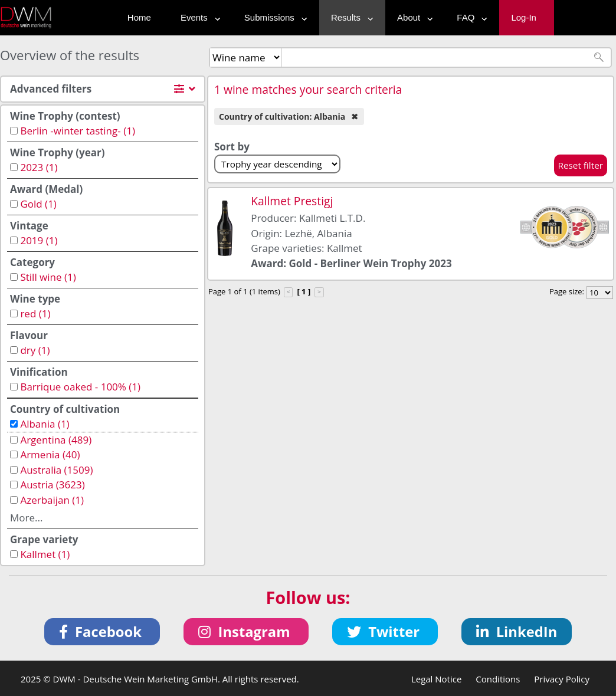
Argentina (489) (56, 440)
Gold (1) (38, 204)
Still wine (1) (48, 277)
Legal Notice (436, 679)
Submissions (273, 17)
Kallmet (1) (45, 554)
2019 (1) (39, 240)
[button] (102, 632)
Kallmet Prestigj (292, 201)
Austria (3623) (52, 485)
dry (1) (35, 350)
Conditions (498, 679)
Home (139, 17)
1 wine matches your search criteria (308, 89)
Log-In (524, 17)
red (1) (35, 313)
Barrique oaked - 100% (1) (80, 387)
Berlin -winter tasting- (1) (77, 131)
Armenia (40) (50, 454)
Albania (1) (45, 424)
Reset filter (581, 165)
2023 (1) (39, 167)
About (412, 17)
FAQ (469, 17)
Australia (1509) (56, 470)
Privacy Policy (562, 679)
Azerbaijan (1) (52, 500)
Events (198, 17)
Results (349, 17)
